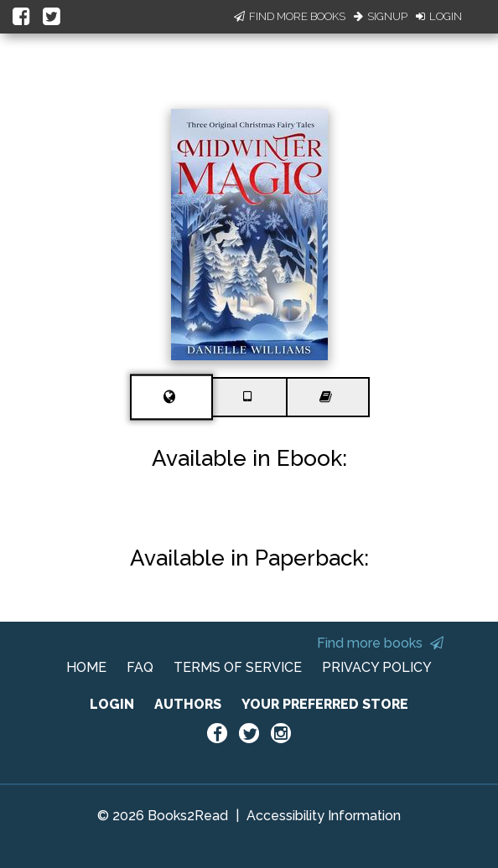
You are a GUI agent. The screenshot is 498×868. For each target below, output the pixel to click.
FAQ (140, 667)
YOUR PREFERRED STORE (325, 704)
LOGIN (112, 704)
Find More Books (290, 16)
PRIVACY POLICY (377, 667)
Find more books (380, 643)
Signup (381, 16)
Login (439, 16)
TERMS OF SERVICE (238, 667)
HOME (86, 667)
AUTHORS (188, 704)
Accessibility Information (324, 816)
